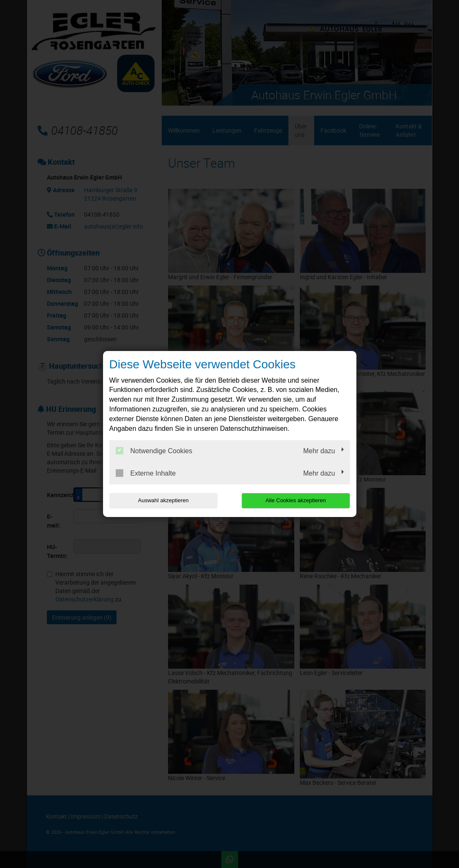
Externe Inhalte (146, 473)
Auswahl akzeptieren (163, 500)
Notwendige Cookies (154, 451)
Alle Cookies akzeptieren (296, 500)
